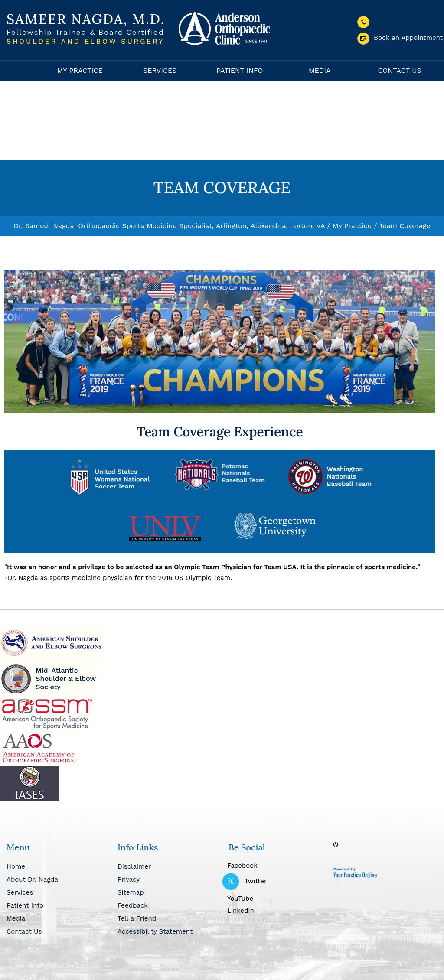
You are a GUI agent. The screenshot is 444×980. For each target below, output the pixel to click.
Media (320, 70)
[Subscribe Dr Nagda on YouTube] (277, 898)
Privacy (129, 879)
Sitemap (131, 892)
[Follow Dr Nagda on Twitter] (277, 881)
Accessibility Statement (155, 931)
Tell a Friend (137, 918)
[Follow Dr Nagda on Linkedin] (277, 910)
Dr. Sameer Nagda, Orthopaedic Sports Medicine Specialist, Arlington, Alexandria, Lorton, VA (169, 226)
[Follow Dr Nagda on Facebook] (277, 865)
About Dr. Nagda (32, 879)
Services (160, 70)
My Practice (80, 70)
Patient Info (240, 70)
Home (22, 71)
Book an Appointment (400, 38)
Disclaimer (134, 866)
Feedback (133, 905)
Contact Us (399, 70)
